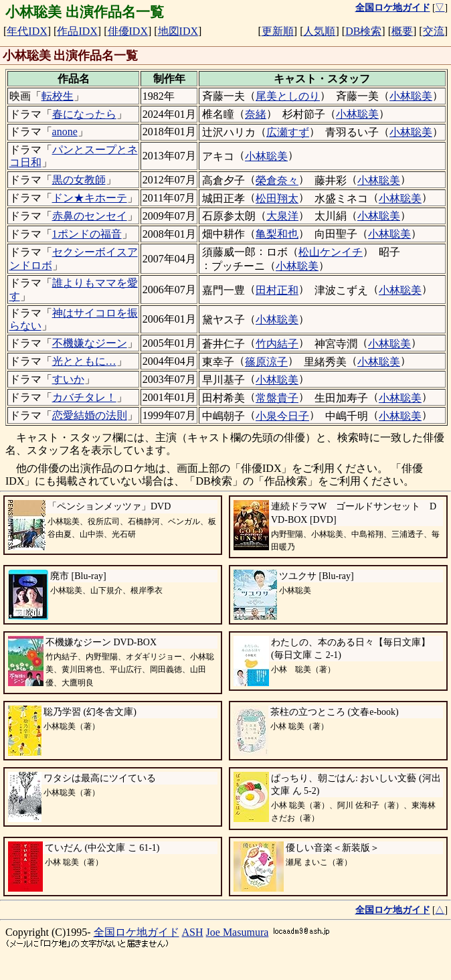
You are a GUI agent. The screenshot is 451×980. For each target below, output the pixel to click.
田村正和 (277, 290)
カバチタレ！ (84, 397)
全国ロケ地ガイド (137, 932)
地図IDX (178, 31)
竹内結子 (277, 344)
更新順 (278, 31)
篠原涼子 (266, 362)
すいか (68, 379)
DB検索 (363, 31)
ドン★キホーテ (90, 198)
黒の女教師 (79, 180)
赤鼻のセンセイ (90, 216)
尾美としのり (288, 96)
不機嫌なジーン (90, 343)
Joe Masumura (238, 932)
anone (65, 132)
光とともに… (84, 361)
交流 (434, 31)
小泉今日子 (282, 416)
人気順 (319, 31)
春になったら (84, 114)
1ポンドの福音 (87, 234)
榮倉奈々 (277, 180)
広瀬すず (288, 132)
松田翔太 (277, 198)
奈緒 (256, 114)
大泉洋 (282, 216)
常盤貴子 (277, 398)
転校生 (58, 96)
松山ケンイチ (331, 252)
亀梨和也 (277, 234)
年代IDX (27, 31)
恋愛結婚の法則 (90, 415)
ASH (193, 932)
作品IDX (77, 31)
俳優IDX (128, 31)
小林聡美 (411, 96)
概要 (402, 31)
